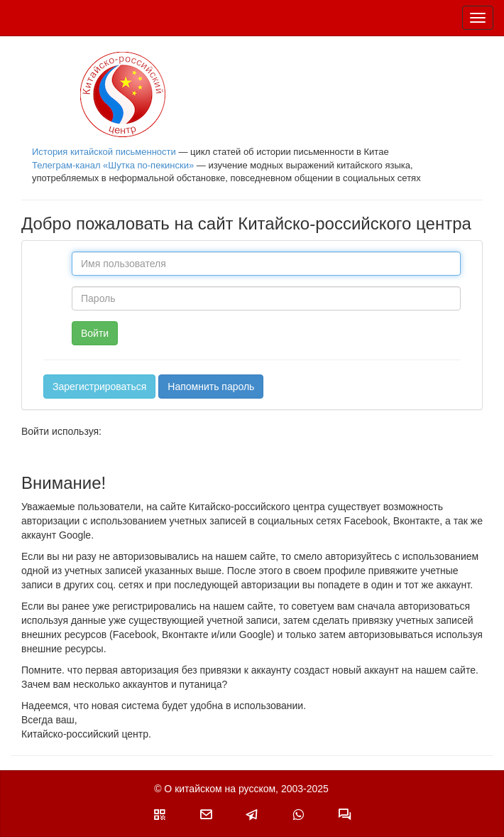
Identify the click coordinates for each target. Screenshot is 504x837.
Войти (95, 333)
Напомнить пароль (211, 387)
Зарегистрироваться (99, 387)
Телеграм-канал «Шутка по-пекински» (113, 165)
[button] (160, 814)
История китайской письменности (104, 152)
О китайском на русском (220, 789)
